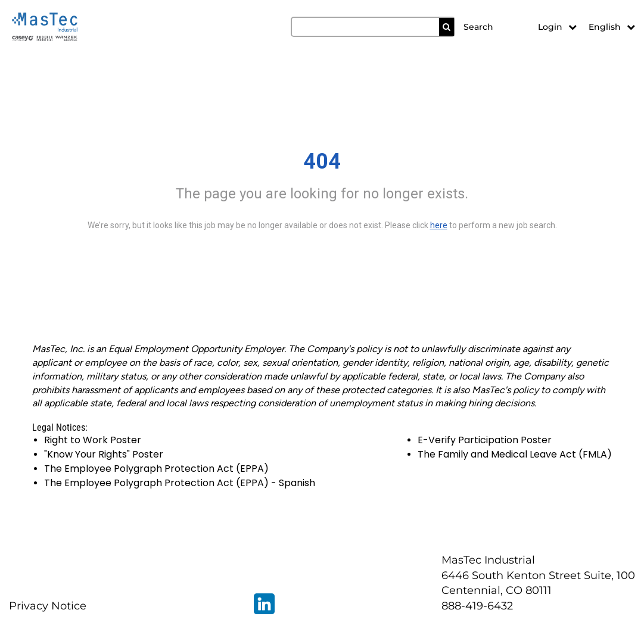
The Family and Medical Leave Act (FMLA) (515, 454)
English (612, 27)
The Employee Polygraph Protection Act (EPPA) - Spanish (180, 483)
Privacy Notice (48, 606)
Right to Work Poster (93, 440)
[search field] (373, 27)
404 (322, 161)
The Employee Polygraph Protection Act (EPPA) (156, 469)
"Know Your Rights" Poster (104, 454)
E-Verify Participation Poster (485, 440)
